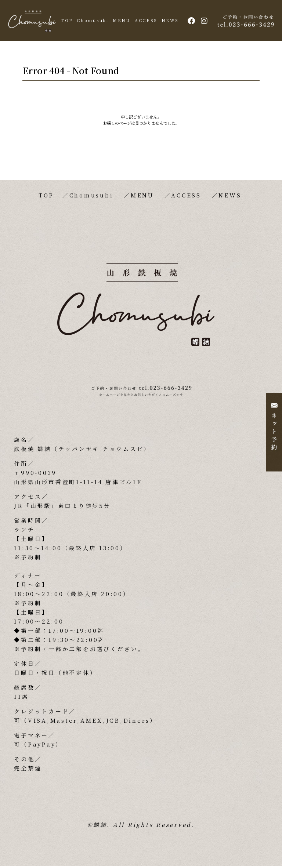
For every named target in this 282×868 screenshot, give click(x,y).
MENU (129, 21)
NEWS (178, 21)
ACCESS (154, 21)
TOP (75, 21)
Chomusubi (100, 21)
